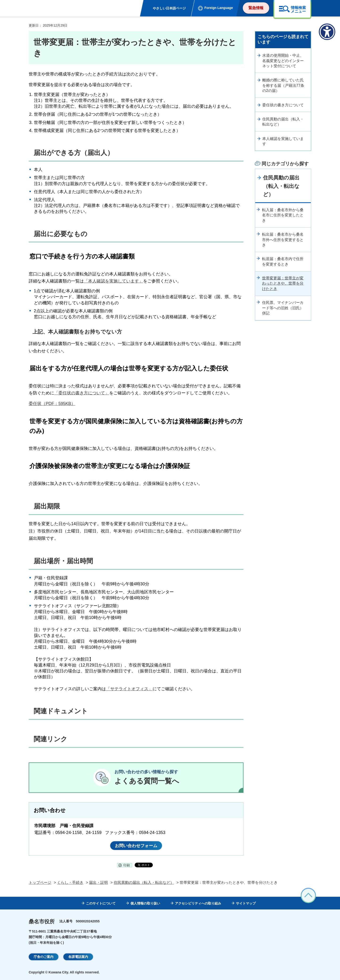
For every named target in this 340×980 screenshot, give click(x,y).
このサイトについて (101, 903)
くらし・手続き (70, 883)
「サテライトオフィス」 (129, 689)
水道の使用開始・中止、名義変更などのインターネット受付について (283, 61)
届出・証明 (98, 883)
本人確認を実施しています (283, 141)
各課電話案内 (78, 957)
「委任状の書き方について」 (82, 393)
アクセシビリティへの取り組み (198, 903)
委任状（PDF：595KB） (52, 404)
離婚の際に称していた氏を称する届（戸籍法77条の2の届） (283, 85)
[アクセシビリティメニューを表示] (327, 32)
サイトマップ (246, 903)
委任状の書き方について (283, 105)
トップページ (40, 883)
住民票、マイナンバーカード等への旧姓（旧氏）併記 (283, 308)
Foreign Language (219, 8)
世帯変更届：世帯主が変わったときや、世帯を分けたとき (283, 283)
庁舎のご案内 (44, 957)
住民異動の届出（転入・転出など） (283, 122)
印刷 (127, 865)
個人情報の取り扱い (145, 903)
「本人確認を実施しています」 (113, 281)
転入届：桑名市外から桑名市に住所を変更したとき (283, 215)
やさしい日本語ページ (169, 8)
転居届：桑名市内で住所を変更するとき (283, 261)
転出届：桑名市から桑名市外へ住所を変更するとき (283, 240)
